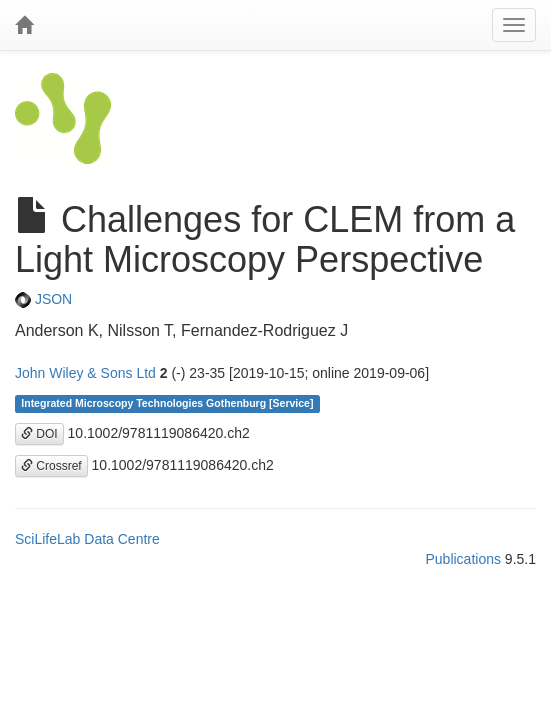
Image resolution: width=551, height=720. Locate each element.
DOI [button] (39, 434)
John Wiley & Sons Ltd (85, 373)
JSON (43, 299)
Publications (463, 559)
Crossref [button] (51, 466)
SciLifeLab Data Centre (87, 539)
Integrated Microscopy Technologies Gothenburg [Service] (167, 404)
